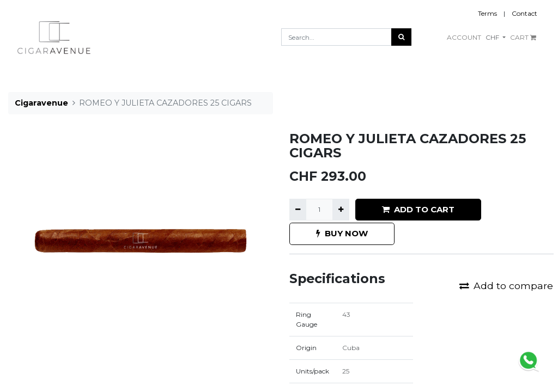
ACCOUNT (464, 37)
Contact (524, 13)
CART (523, 37)
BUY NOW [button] (342, 233)
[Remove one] (298, 210)
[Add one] (341, 210)
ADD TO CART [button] (418, 209)
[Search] (401, 37)
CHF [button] (493, 37)
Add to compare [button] (506, 286)
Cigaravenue (41, 103)
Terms (487, 13)
